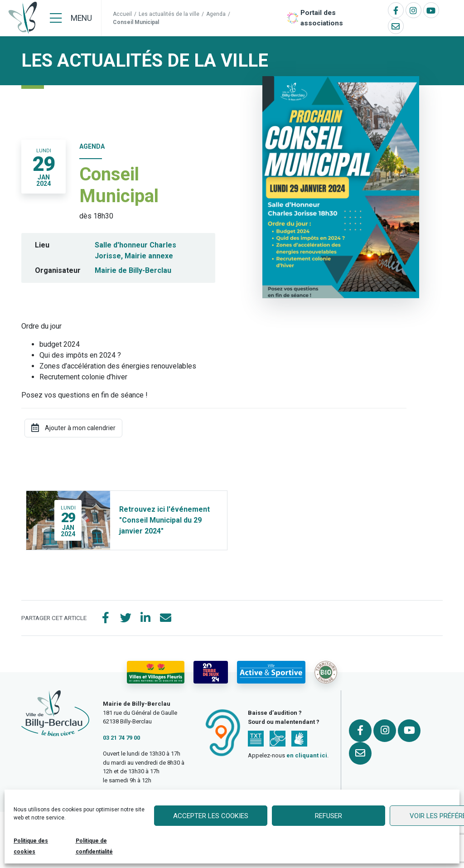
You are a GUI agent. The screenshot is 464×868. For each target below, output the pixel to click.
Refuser (329, 816)
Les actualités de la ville (169, 14)
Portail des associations (322, 18)
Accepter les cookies (211, 816)
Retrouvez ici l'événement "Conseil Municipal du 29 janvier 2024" (164, 520)
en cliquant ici (307, 755)
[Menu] (71, 18)
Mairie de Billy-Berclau (133, 270)
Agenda (216, 14)
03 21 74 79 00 (121, 738)
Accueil (122, 14)
